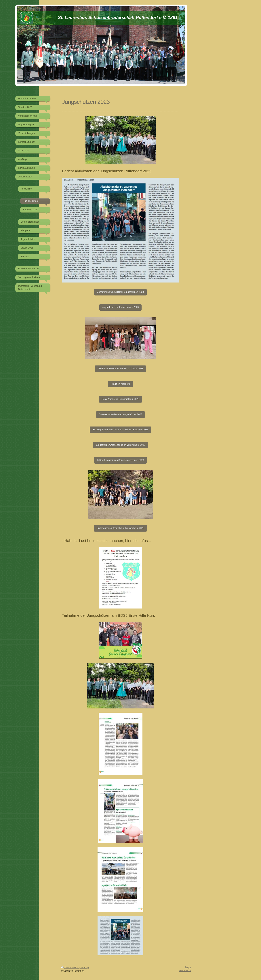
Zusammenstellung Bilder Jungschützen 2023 (120, 292)
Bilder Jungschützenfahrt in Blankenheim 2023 (121, 528)
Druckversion (70, 968)
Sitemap (84, 968)
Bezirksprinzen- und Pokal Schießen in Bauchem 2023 (120, 430)
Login (188, 967)
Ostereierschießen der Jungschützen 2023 (120, 414)
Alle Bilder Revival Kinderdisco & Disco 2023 (120, 369)
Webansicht (185, 970)
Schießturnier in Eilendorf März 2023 (120, 399)
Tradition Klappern (120, 384)
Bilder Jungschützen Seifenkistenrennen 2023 (120, 460)
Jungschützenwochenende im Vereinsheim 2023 (120, 445)
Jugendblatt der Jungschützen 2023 (121, 307)
